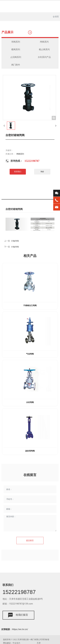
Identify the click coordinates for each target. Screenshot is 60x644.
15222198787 (32, 161)
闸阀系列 (44, 42)
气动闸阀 (30, 354)
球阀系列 (16, 42)
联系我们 (8, 585)
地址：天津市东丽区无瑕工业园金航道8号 (23, 599)
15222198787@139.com (21, 604)
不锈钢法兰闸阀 (30, 306)
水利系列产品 (44, 57)
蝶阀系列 (16, 49)
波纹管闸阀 (30, 451)
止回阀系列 (16, 57)
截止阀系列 (44, 49)
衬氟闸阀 (15, 247)
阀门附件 (16, 65)
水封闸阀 (30, 402)
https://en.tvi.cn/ (20, 629)
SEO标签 (46, 639)
